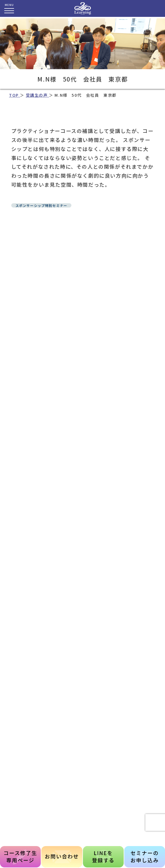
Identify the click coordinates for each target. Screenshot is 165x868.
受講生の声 (38, 95)
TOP (14, 95)
